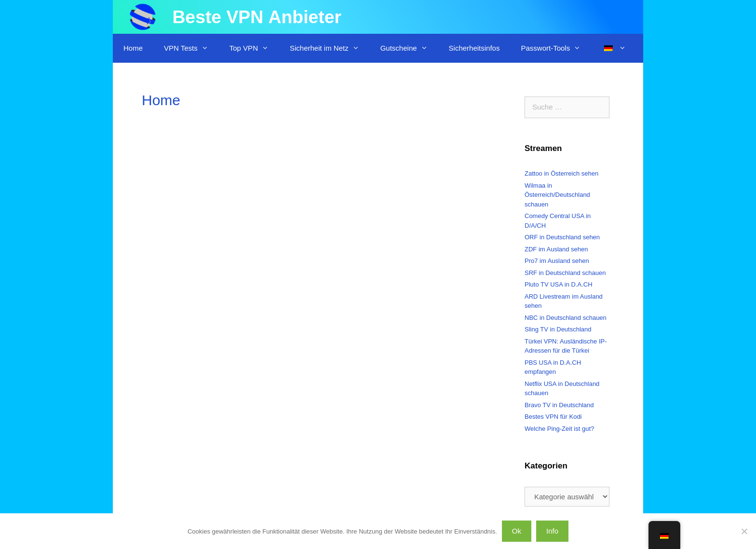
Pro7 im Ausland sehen (557, 261)
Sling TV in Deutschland (558, 329)
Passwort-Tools (556, 48)
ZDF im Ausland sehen (556, 249)
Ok (517, 531)
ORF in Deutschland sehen (562, 237)
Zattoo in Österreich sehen (561, 173)
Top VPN (254, 48)
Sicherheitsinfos (474, 48)
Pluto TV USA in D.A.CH (559, 284)
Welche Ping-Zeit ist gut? (559, 429)
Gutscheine (409, 48)
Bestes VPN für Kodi (553, 417)
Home (133, 48)
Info (552, 531)
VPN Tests (191, 48)
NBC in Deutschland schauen (566, 318)
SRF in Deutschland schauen (565, 273)
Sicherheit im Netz (330, 48)
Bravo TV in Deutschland (559, 405)
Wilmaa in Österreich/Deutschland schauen (557, 195)
